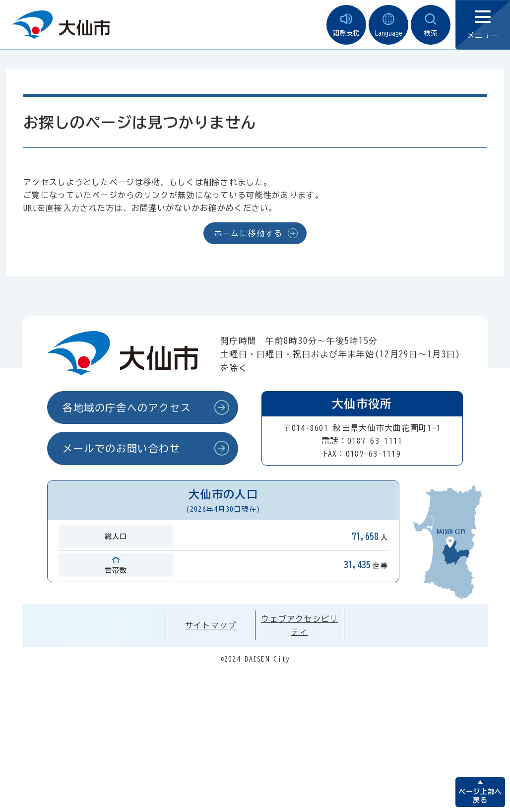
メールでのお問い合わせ (122, 448)
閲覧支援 (346, 25)
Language (388, 25)
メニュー (483, 25)
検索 (431, 25)
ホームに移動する (248, 233)
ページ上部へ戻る (480, 796)
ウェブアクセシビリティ (300, 625)
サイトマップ (211, 625)
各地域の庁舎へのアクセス (127, 407)
